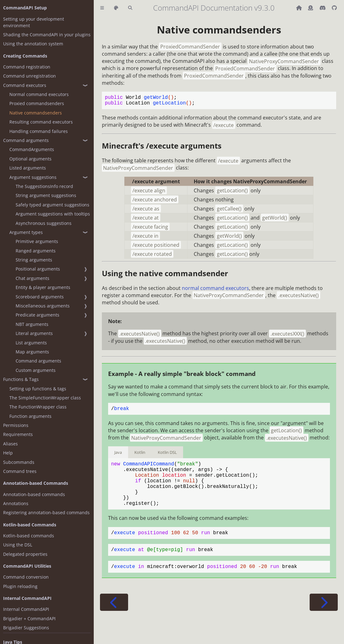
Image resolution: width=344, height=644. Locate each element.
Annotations (16, 503)
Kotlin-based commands (29, 536)
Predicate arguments (37, 315)
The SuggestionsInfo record (44, 186)
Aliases (10, 444)
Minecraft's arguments (162, 148)
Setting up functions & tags (38, 389)
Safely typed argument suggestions (52, 205)
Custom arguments (36, 370)
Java (118, 456)
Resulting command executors (41, 122)
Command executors (25, 85)
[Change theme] (116, 8)
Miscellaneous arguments (43, 306)
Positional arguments (38, 269)
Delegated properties (25, 554)
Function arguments (30, 416)
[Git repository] (334, 8)
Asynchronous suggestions (44, 223)
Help (8, 453)
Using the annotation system (33, 44)
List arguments (31, 343)
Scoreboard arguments (40, 297)
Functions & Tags (21, 379)
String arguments (34, 260)
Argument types (26, 232)
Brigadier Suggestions (26, 628)
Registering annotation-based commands (46, 512)
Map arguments (32, 352)
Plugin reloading (20, 586)
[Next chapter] (324, 620)
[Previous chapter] (114, 620)
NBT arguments (32, 324)
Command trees (20, 471)
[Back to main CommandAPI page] (300, 8)
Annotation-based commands (34, 494)
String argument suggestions (46, 195)
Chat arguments (32, 278)
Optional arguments (30, 159)
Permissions (16, 425)
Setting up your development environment (34, 22)
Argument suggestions (33, 177)
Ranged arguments (36, 251)
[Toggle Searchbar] (130, 8)
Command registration (27, 67)
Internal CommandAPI (26, 609)
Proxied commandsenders (37, 103)
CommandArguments (32, 149)
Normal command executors (39, 94)
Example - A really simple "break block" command (182, 376)
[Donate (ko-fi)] (311, 8)
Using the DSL (18, 545)
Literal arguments (34, 333)
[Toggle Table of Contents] (102, 8)
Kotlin (140, 456)
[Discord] (323, 8)
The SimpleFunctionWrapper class (45, 398)
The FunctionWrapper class (38, 407)
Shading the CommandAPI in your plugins (47, 35)
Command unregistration (30, 76)
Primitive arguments (37, 241)
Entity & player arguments (43, 287)
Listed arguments (28, 168)
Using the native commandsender (165, 276)
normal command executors (215, 291)
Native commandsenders (36, 113)
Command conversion (26, 577)
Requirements (18, 434)
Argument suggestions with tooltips (53, 214)
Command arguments (26, 140)
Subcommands (19, 462)
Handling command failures (39, 131)
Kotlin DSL (167, 456)
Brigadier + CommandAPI (29, 619)
